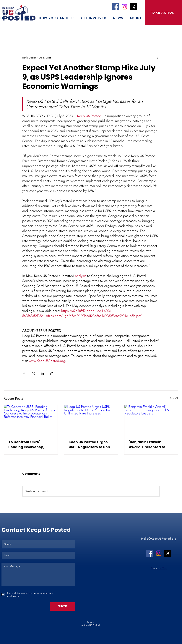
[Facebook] (115, 7)
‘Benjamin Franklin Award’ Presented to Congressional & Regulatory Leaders (147, 445)
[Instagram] (124, 7)
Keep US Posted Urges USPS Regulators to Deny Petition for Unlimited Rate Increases (90, 445)
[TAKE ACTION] (163, 13)
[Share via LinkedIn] (42, 373)
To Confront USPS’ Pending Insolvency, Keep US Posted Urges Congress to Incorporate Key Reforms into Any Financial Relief (30, 445)
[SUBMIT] (62, 607)
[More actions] (157, 58)
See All (174, 398)
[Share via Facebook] (24, 373)
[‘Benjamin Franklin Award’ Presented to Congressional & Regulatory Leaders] (151, 420)
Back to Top (159, 568)
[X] (133, 7)
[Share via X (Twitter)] (33, 373)
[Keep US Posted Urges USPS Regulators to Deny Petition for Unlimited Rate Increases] (91, 420)
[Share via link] (51, 373)
